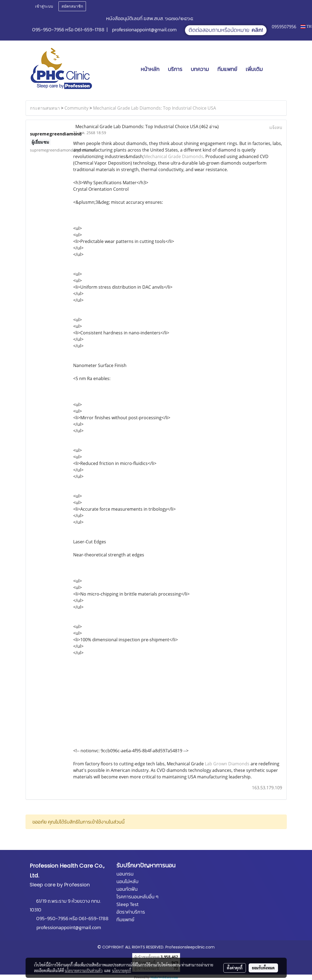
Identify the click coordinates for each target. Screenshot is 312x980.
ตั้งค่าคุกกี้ (235, 968)
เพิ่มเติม (254, 69)
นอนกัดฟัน (127, 889)
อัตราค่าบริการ (131, 912)
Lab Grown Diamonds (227, 764)
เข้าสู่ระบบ (44, 6)
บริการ (175, 69)
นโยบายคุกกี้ (122, 970)
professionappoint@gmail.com (144, 30)
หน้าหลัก (150, 69)
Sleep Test (127, 904)
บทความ (200, 69)
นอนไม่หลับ (127, 881)
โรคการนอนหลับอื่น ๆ (137, 897)
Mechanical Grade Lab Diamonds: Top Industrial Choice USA (155, 108)
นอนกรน (125, 874)
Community (76, 108)
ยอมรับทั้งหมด (263, 968)
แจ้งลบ (276, 127)
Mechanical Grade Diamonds (174, 156)
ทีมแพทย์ (227, 69)
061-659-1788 (89, 30)
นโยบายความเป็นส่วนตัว (84, 970)
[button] (275, 69)
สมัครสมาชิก (72, 6)
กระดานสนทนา (45, 108)
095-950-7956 (48, 30)
